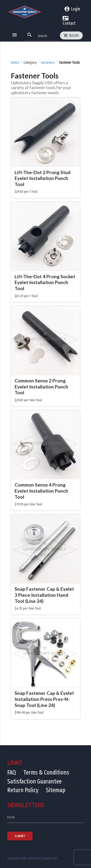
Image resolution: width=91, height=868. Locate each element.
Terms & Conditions (46, 772)
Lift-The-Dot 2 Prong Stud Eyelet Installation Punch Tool (42, 178)
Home (15, 63)
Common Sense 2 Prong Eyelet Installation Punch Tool (41, 387)
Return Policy (23, 790)
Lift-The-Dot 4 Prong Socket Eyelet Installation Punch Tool (45, 283)
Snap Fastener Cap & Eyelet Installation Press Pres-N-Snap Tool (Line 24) (44, 699)
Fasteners (48, 63)
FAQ (12, 772)
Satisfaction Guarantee (34, 781)
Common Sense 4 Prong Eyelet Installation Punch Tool (41, 491)
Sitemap (56, 790)
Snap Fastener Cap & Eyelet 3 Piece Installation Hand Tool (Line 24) (44, 595)
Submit (20, 836)
